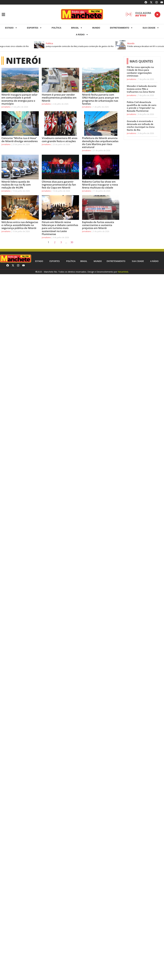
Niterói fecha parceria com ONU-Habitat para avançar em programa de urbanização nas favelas (100, 99)
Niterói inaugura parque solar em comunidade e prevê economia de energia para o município (19, 99)
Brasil (77, 28)
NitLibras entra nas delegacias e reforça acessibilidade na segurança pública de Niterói (20, 225)
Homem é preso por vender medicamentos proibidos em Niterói (59, 98)
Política (57, 28)
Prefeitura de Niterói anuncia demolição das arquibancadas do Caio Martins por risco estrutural (100, 143)
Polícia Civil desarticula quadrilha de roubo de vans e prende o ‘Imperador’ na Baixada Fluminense (142, 106)
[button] (78, 45)
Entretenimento (121, 28)
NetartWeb (123, 272)
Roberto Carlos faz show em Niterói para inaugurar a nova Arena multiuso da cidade (100, 185)
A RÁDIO (82, 35)
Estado (11, 28)
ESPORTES (34, 28)
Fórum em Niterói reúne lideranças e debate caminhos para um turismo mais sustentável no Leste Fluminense (60, 228)
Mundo (96, 28)
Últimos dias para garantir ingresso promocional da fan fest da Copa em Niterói (59, 185)
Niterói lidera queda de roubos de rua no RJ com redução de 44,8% (16, 185)
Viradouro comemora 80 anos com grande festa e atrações (60, 140)
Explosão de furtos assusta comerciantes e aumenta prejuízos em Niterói (98, 225)
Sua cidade (151, 28)
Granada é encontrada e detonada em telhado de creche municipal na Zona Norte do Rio (141, 125)
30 (73, 242)
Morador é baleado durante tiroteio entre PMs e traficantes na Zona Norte (142, 89)
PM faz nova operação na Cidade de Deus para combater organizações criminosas (140, 71)
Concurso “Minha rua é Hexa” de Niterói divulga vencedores (20, 140)
